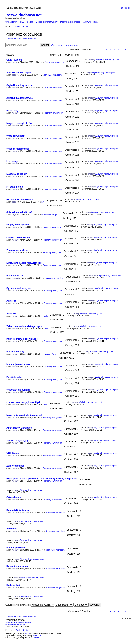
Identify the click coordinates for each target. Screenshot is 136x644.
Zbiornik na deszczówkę (19, 98)
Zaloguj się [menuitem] (126, 8)
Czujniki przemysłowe (18, 237)
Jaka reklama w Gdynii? (19, 73)
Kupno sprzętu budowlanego (22, 339)
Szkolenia (12, 529)
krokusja (16, 278)
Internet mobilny (15, 352)
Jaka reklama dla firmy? (19, 212)
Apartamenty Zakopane (19, 428)
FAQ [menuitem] (22, 22)
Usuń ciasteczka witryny (16, 625)
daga (14, 75)
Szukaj (45, 45)
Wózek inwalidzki (16, 136)
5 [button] (118, 49)
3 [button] (110, 49)
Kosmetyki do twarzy (18, 510)
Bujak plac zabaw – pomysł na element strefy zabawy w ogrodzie (42, 479)
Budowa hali (13, 585)
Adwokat (11, 301)
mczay (15, 62)
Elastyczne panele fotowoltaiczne (25, 263)
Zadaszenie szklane (17, 250)
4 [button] (114, 49)
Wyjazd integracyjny (17, 441)
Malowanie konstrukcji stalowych (24, 415)
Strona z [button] (96, 50)
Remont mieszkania (17, 566)
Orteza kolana (14, 497)
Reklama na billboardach (20, 199)
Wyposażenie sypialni (18, 390)
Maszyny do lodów (17, 174)
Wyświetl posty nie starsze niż (30, 605)
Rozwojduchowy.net (23, 15)
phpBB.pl (37, 638)
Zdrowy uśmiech (16, 466)
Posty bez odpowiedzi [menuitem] (70, 22)
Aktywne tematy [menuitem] (91, 22)
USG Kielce (13, 453)
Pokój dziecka (14, 377)
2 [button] (106, 49)
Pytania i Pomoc (51, 354)
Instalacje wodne (16, 547)
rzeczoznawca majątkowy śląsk (23, 402)
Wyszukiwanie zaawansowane (22, 39)
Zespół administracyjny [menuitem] (47, 22)
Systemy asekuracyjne (19, 288)
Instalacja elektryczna (18, 364)
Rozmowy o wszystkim (54, 62)
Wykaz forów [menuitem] (11, 22)
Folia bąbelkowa (15, 276)
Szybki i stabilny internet (20, 85)
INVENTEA (37, 636)
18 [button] (125, 49)
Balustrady (12, 111)
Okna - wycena (14, 60)
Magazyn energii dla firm (20, 123)
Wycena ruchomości (17, 149)
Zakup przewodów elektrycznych (24, 326)
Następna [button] (129, 50)
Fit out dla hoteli (15, 187)
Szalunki (11, 314)
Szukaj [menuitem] (30, 22)
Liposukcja (12, 161)
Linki (43, 202)
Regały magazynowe (18, 225)
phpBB (28, 633)
